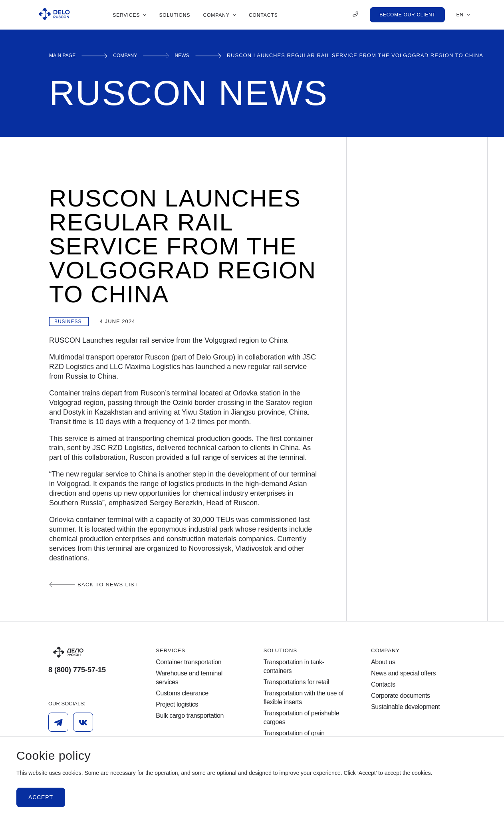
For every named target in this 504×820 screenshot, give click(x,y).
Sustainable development (405, 707)
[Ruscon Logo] (54, 15)
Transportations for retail (297, 682)
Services (171, 650)
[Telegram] (58, 722)
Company (385, 650)
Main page (65, 55)
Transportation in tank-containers (294, 666)
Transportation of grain (294, 733)
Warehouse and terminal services (189, 678)
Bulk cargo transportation (190, 716)
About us (383, 662)
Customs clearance (182, 693)
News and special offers (403, 673)
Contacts (383, 684)
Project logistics (177, 704)
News (194, 55)
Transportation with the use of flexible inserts (304, 698)
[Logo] (91, 652)
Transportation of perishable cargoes (302, 718)
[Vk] (83, 722)
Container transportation (189, 662)
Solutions (281, 650)
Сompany (133, 55)
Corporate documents (401, 696)
